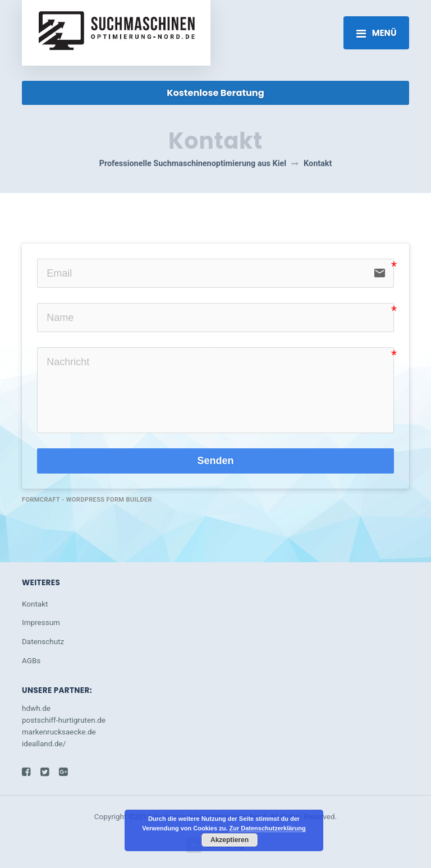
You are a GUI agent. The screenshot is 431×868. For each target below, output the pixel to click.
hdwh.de (36, 708)
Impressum (41, 622)
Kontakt (35, 604)
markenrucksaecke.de (59, 732)
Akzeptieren (230, 840)
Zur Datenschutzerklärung (267, 828)
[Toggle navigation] (376, 33)
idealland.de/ (44, 743)
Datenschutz (43, 641)
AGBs (31, 660)
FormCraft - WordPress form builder (87, 500)
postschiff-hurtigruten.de (64, 720)
